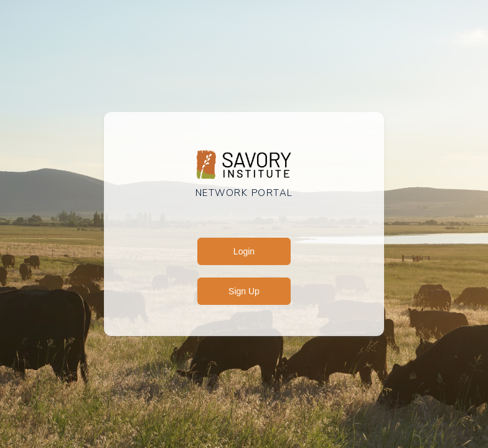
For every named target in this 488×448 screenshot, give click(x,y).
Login (244, 251)
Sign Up (244, 291)
